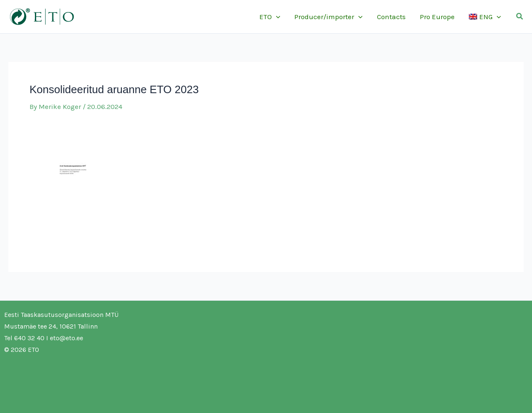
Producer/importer (328, 17)
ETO (270, 17)
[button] (520, 17)
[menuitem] (485, 17)
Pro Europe (437, 17)
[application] (276, 17)
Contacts (391, 17)
